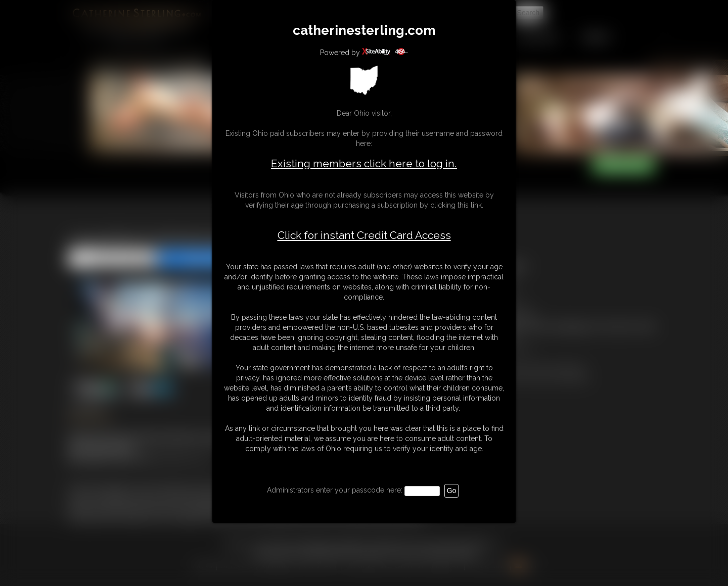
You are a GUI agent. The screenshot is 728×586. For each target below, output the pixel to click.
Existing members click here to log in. (364, 163)
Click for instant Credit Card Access (364, 235)
